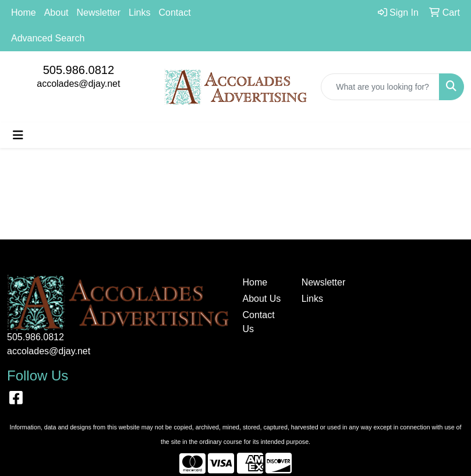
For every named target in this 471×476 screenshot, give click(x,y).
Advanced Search (48, 38)
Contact (174, 13)
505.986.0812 (79, 70)
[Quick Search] (380, 87)
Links (139, 13)
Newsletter (99, 13)
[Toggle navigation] (18, 135)
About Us (262, 299)
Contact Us (259, 322)
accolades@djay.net (78, 84)
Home (24, 13)
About (56, 13)
